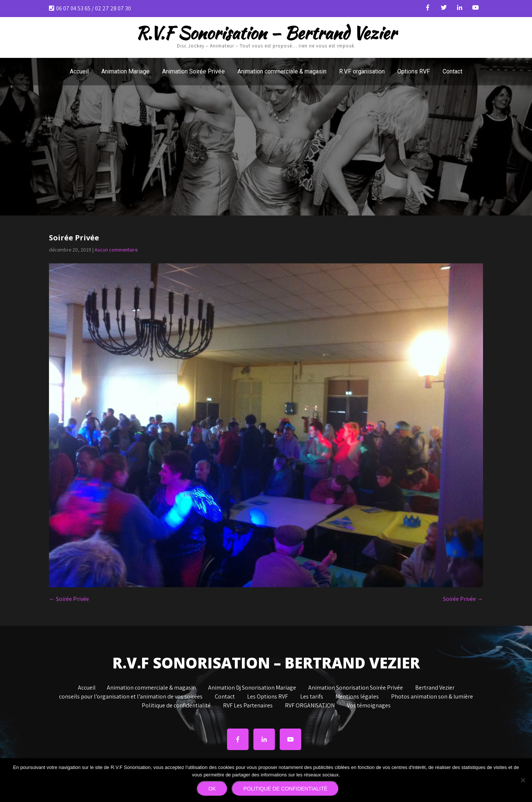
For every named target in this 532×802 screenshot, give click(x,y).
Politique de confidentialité (176, 706)
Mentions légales (357, 697)
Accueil (79, 71)
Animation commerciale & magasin (282, 71)
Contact (452, 71)
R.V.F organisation (362, 71)
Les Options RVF (267, 697)
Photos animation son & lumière (432, 697)
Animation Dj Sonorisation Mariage (252, 688)
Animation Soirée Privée (193, 71)
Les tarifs (312, 697)
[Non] (523, 780)
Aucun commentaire (116, 250)
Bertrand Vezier (435, 688)
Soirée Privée (69, 599)
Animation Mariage (125, 71)
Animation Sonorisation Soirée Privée (356, 688)
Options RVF (414, 71)
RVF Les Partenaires (248, 706)
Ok (212, 789)
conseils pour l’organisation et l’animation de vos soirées (131, 697)
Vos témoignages (369, 706)
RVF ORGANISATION (310, 706)
